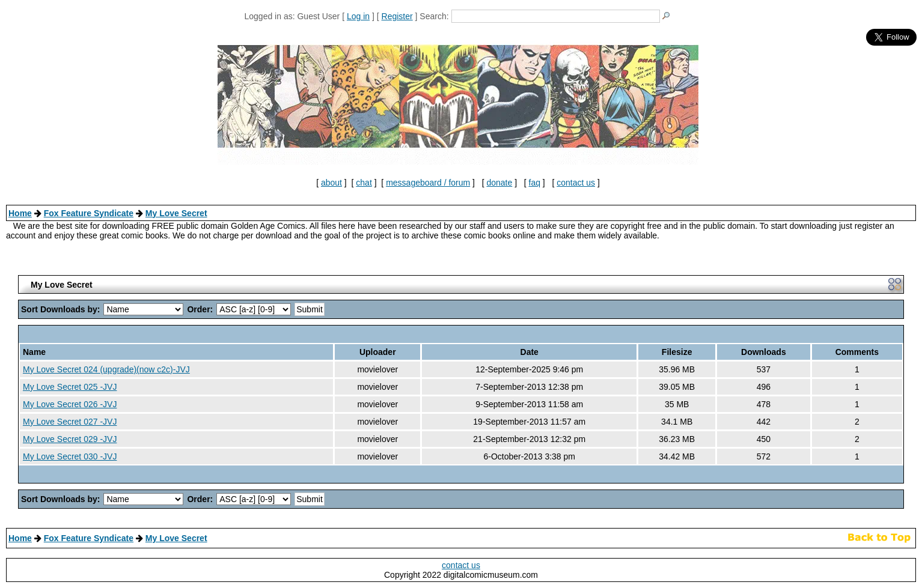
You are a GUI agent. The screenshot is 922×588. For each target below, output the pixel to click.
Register (397, 16)
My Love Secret (176, 213)
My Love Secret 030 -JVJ (70, 456)
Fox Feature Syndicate (89, 213)
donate (499, 183)
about (331, 183)
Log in (358, 16)
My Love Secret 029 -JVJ (70, 439)
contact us (576, 183)
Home (20, 213)
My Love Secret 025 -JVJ (70, 387)
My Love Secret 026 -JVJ (70, 404)
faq (535, 183)
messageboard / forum (428, 183)
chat (364, 183)
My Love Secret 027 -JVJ (70, 422)
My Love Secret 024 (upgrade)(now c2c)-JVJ (106, 369)
